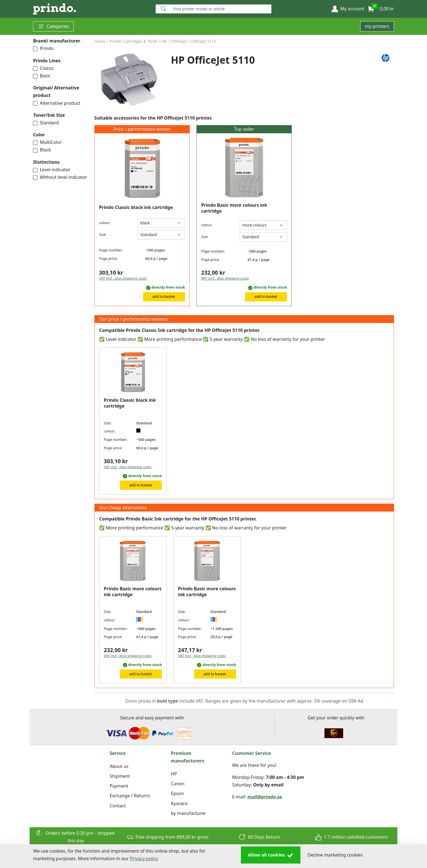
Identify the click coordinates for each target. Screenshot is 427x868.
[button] (348, 9)
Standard (46, 123)
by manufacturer (188, 813)
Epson (177, 793)
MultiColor (47, 142)
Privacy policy (144, 859)
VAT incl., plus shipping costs (123, 278)
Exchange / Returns (130, 796)
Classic (43, 68)
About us (119, 766)
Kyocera (179, 803)
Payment (119, 786)
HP (174, 774)
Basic (42, 76)
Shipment (120, 776)
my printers (377, 26)
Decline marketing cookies (335, 855)
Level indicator (52, 170)
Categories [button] (53, 26)
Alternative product (57, 103)
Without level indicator (60, 177)
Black (42, 150)
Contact (118, 806)
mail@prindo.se (265, 797)
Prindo (43, 48)
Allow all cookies (271, 855)
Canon (178, 784)
